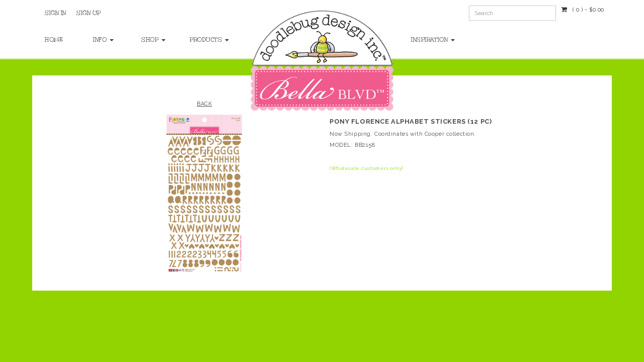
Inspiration (433, 40)
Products (204, 40)
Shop (153, 40)
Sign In (56, 13)
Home (54, 40)
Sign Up (89, 13)
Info (103, 40)
